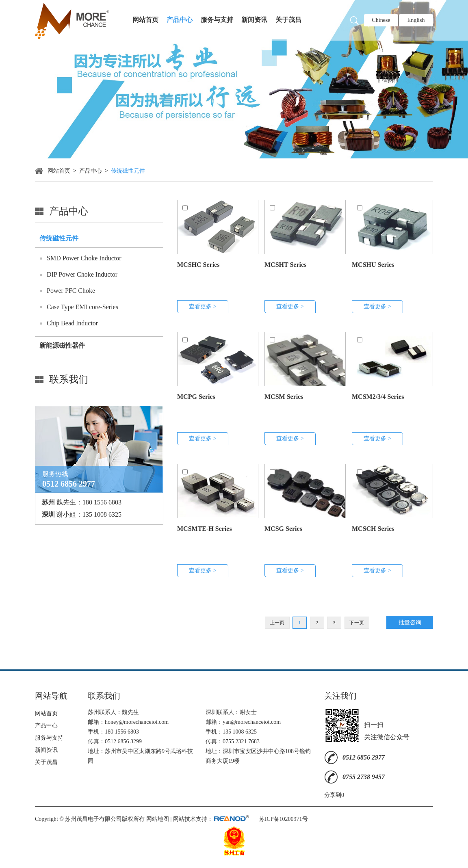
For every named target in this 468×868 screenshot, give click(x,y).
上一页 (277, 623)
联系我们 (69, 379)
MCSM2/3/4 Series (378, 397)
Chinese (381, 20)
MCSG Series (283, 529)
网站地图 (158, 819)
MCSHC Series (198, 265)
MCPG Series (196, 397)
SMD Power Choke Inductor (84, 258)
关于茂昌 (288, 20)
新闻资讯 (254, 20)
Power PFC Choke (71, 291)
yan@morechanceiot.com (252, 722)
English (416, 20)
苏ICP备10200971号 (284, 819)
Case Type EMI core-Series (82, 307)
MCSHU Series (373, 265)
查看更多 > (203, 306)
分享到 (333, 795)
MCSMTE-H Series (205, 529)
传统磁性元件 (128, 171)
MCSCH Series (373, 529)
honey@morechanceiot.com (137, 722)
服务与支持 (217, 20)
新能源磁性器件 (62, 345)
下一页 (357, 623)
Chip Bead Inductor (72, 323)
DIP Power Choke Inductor (82, 274)
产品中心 (180, 20)
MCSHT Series (285, 265)
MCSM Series (284, 397)
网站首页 (145, 20)
